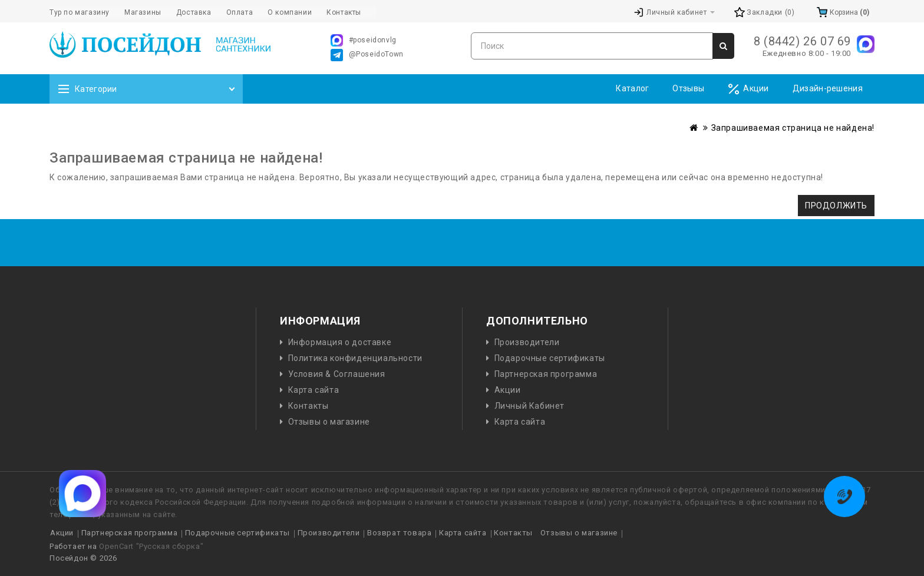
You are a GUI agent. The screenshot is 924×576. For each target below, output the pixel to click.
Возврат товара (399, 533)
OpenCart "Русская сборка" (151, 546)
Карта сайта (314, 390)
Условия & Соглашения (337, 374)
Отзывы (688, 88)
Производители (527, 342)
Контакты (308, 406)
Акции (748, 89)
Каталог (632, 88)
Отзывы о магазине (329, 422)
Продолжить (836, 206)
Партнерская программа (546, 374)
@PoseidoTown (367, 55)
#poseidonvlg (364, 40)
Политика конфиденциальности (355, 358)
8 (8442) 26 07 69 (802, 41)
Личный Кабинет (529, 406)
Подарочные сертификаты (550, 358)
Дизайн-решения (828, 88)
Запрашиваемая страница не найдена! (793, 128)
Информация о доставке (340, 342)
